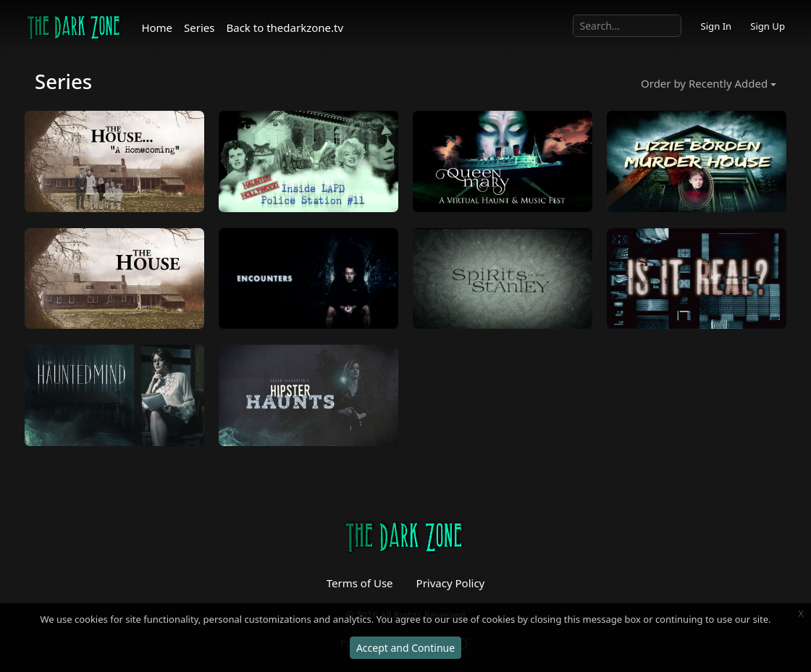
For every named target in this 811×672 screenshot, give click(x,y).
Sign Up (768, 26)
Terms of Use (360, 583)
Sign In (716, 26)
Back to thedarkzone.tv (285, 28)
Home (157, 28)
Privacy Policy (451, 583)
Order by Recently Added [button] (704, 83)
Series (199, 28)
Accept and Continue (405, 648)
